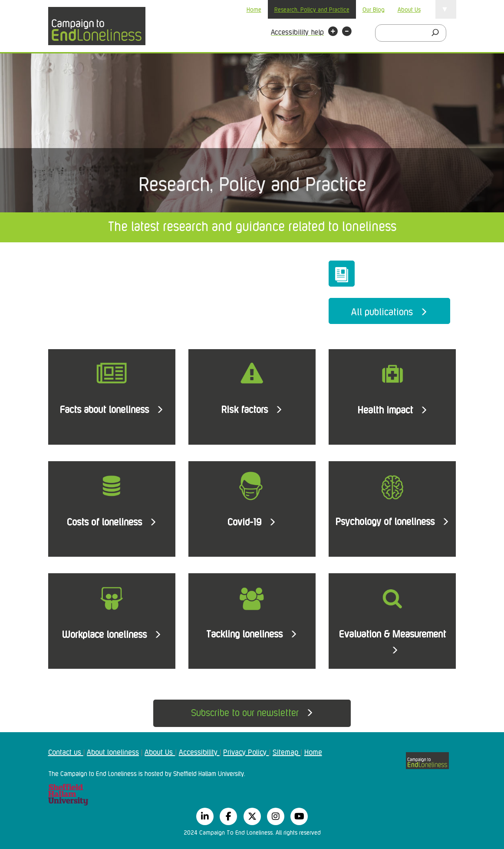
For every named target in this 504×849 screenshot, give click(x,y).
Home (254, 9)
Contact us (66, 751)
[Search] (438, 33)
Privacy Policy (246, 751)
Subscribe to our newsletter (252, 712)
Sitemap (287, 751)
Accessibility (199, 751)
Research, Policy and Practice (312, 9)
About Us (409, 9)
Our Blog (374, 9)
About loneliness (113, 751)
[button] (333, 33)
